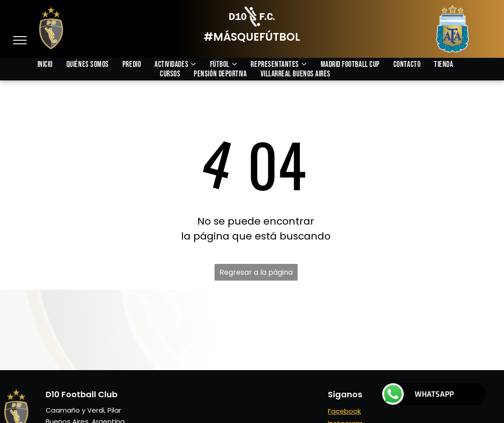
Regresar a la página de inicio (256, 274)
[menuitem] (52, 64)
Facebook (344, 411)
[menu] (20, 40)
